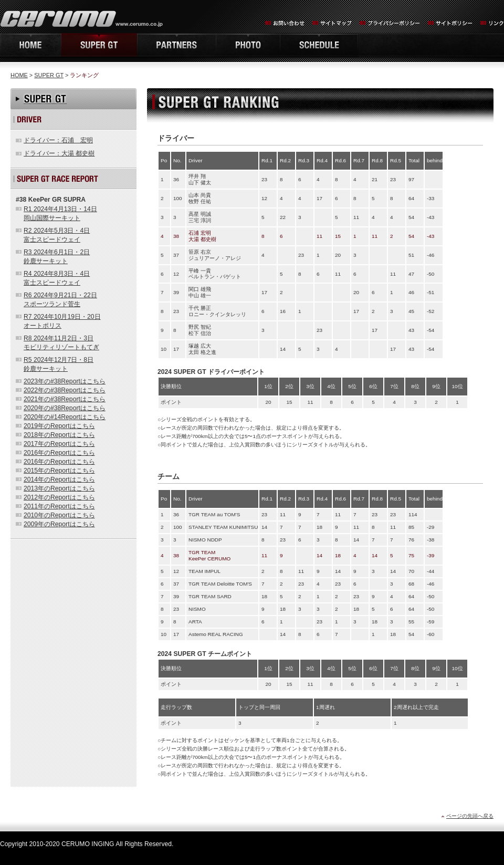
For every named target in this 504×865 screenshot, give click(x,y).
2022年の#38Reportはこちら (65, 390)
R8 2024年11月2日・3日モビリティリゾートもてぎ (61, 343)
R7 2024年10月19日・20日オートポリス (62, 321)
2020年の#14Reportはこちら (65, 417)
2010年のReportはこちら (59, 515)
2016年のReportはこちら (59, 453)
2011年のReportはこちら (59, 506)
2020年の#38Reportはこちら (65, 408)
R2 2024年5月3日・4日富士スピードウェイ (57, 235)
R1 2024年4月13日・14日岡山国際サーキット (60, 213)
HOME (30, 45)
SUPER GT (49, 75)
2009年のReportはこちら (59, 524)
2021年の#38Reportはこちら (65, 399)
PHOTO (248, 45)
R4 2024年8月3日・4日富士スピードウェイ (57, 278)
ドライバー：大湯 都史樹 (59, 153)
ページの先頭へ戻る (470, 816)
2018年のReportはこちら (59, 435)
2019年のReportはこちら (59, 426)
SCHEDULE (319, 45)
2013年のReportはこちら (59, 488)
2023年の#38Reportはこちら (65, 381)
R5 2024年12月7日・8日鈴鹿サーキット (59, 364)
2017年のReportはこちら (59, 444)
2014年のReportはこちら (59, 480)
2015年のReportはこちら (59, 471)
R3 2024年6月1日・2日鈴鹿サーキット (57, 257)
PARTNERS (176, 45)
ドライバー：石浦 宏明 (58, 140)
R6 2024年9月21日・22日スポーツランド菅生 (60, 300)
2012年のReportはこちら (59, 497)
